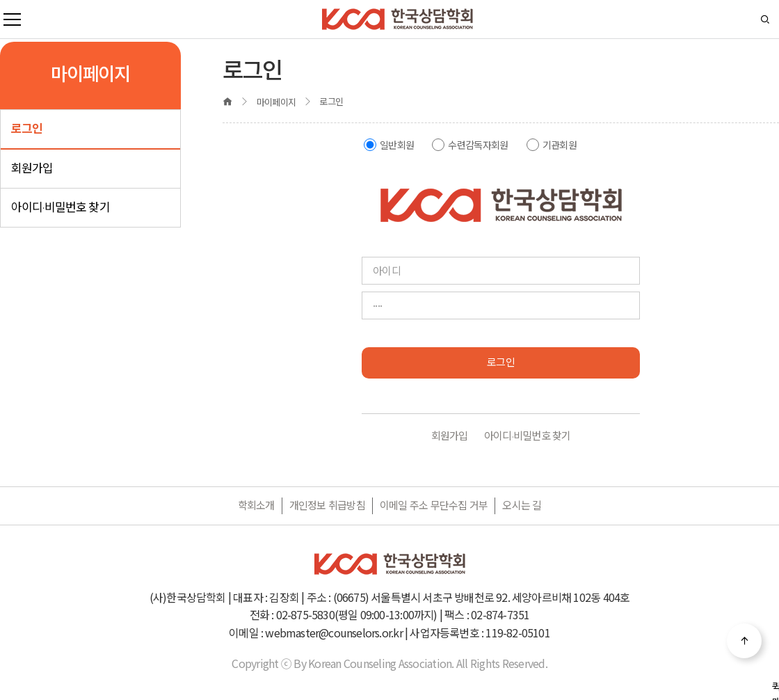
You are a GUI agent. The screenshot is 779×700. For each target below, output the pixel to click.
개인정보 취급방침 (327, 506)
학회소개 (256, 506)
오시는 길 (522, 506)
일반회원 (397, 145)
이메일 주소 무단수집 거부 (434, 506)
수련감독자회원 (478, 145)
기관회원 (560, 145)
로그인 (27, 129)
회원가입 (32, 168)
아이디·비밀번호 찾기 (61, 207)
